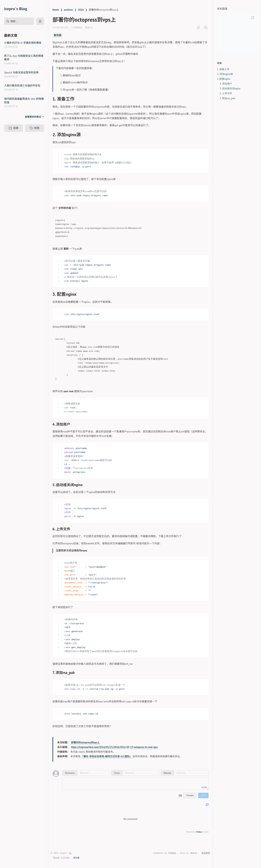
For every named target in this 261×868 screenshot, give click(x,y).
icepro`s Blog (16, 9)
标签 (35, 128)
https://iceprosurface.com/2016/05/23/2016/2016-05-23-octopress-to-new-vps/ (114, 747)
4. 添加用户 (226, 84)
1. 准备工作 (223, 69)
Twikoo (199, 832)
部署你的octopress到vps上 (85, 742)
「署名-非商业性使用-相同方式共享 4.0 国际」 (107, 756)
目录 (14, 128)
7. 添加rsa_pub (227, 98)
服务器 (58, 35)
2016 (81, 10)
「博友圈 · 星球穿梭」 (61, 858)
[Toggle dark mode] (40, 21)
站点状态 (206, 853)
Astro (194, 853)
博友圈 (76, 858)
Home (56, 10)
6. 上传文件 (226, 93)
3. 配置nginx (224, 79)
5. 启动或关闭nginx (230, 88)
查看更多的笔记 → (34, 117)
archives (68, 10)
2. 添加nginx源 (225, 74)
